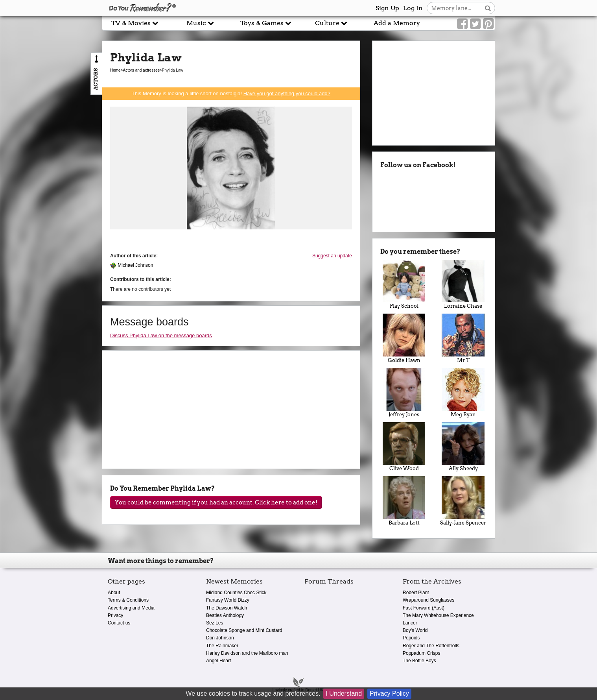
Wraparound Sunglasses (428, 600)
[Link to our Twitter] (475, 24)
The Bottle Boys (419, 661)
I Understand (344, 694)
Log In (413, 8)
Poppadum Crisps (421, 653)
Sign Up (387, 8)
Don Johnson (220, 638)
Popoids (411, 638)
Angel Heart (218, 661)
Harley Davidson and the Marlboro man (247, 653)
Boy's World (415, 630)
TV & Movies (135, 23)
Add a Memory (397, 23)
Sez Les (215, 623)
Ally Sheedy (463, 447)
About (114, 593)
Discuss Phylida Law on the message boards (161, 335)
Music (200, 23)
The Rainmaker (222, 646)
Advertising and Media (131, 608)
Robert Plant (416, 593)
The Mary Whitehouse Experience (438, 615)
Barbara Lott (404, 501)
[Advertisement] (51, 178)
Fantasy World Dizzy (228, 600)
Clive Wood (404, 447)
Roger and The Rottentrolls (431, 646)
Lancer (410, 623)
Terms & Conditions (128, 600)
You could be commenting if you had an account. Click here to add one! (216, 502)
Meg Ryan (463, 393)
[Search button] (488, 8)
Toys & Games (266, 23)
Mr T (463, 338)
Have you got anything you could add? (287, 93)
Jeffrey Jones (404, 393)
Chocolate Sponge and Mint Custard (244, 630)
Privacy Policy (389, 694)
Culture (331, 23)
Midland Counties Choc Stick (236, 593)
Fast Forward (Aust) (424, 608)
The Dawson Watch (227, 608)
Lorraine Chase (463, 284)
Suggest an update (332, 256)
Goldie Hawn (404, 338)
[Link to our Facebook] (462, 24)
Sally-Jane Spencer (463, 501)
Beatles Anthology (225, 615)
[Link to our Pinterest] (488, 24)
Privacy (115, 615)
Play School (404, 284)
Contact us (119, 623)
